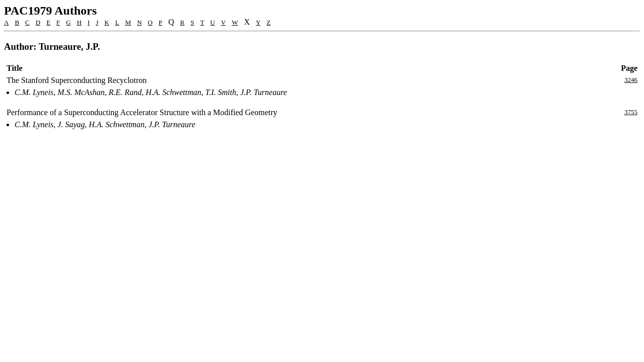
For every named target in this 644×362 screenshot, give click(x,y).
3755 (631, 112)
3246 (631, 80)
